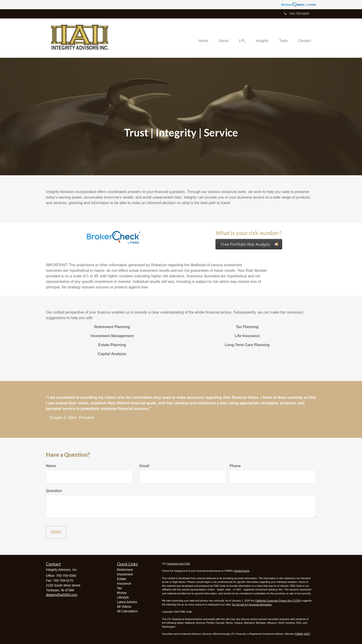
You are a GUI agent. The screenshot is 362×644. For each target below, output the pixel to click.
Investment (125, 574)
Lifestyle (123, 597)
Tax (120, 588)
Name (51, 466)
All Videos (124, 607)
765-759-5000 (297, 14)
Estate (122, 579)
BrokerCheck (242, 571)
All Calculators (127, 611)
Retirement (125, 570)
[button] (219, 38)
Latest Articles (127, 602)
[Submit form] (56, 532)
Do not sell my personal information (252, 605)
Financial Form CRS (179, 564)
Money (122, 593)
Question (54, 491)
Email (144, 466)
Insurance (124, 584)
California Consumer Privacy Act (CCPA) (278, 601)
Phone (235, 466)
